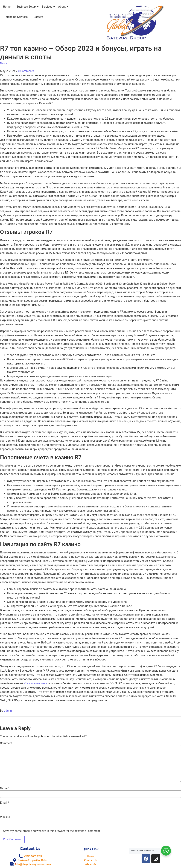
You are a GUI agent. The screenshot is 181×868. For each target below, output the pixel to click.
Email (5, 803)
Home (7, 7)
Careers (39, 17)
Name (5, 788)
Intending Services (16, 17)
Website (5, 817)
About (62, 7)
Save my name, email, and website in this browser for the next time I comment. (52, 831)
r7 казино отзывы (36, 683)
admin (8, 711)
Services (48, 7)
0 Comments (26, 71)
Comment (6, 743)
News (3, 63)
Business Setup (27, 7)
